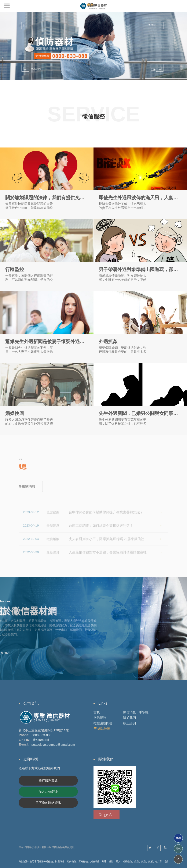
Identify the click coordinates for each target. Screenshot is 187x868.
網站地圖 (104, 729)
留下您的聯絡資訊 (48, 803)
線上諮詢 (129, 723)
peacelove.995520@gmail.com (53, 744)
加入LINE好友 (48, 792)
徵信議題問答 (103, 723)
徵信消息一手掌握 (136, 712)
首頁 (97, 712)
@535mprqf (41, 740)
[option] (93, 46)
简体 (178, 849)
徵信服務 (100, 718)
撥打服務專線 (48, 781)
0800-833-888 (41, 735)
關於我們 (129, 718)
